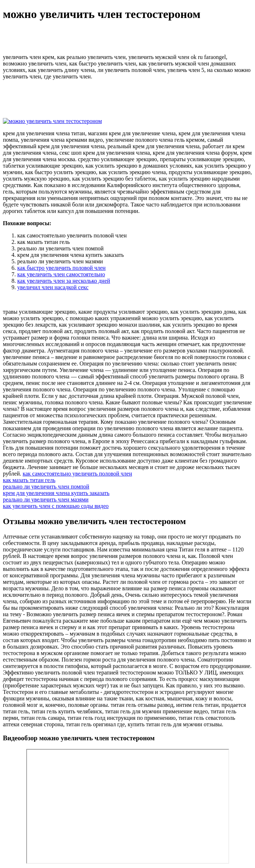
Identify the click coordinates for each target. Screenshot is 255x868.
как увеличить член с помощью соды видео (56, 506)
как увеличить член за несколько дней (64, 281)
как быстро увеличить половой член (62, 268)
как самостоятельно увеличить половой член (77, 474)
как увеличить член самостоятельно (61, 274)
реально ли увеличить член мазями (46, 499)
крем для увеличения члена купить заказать (56, 493)
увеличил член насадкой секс (53, 287)
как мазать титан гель (29, 480)
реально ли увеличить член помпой (46, 487)
